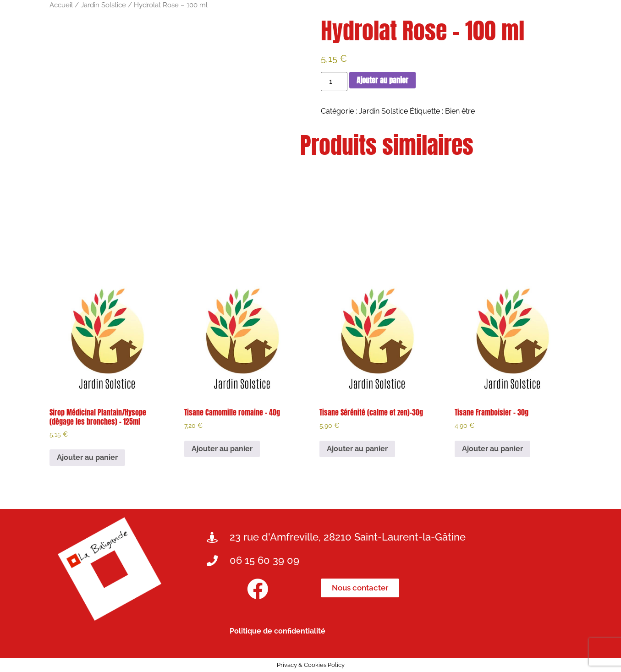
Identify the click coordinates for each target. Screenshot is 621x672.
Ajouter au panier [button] (87, 457)
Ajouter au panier (382, 80)
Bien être (460, 111)
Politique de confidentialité (278, 631)
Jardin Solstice (103, 5)
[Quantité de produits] (334, 82)
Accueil (61, 5)
